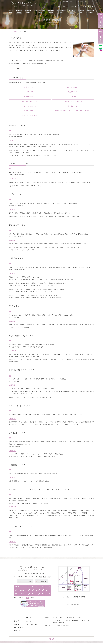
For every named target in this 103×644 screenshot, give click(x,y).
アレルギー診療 (58, 618)
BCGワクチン (73, 97)
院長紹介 (28, 11)
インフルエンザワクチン (30, 116)
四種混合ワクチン (30, 97)
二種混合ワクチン (30, 111)
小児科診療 (57, 620)
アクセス (72, 11)
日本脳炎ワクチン (73, 106)
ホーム (11, 11)
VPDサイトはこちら (17, 68)
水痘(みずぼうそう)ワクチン (73, 102)
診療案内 (51, 11)
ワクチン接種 (66, 620)
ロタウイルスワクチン (73, 87)
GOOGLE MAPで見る (74, 604)
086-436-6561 (24, 577)
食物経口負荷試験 (59, 623)
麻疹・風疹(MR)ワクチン (30, 102)
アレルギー (57, 626)
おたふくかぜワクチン (30, 106)
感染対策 (19, 12)
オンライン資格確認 (32, 625)
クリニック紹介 (39, 11)
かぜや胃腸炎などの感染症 (73, 618)
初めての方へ (61, 11)
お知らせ (81, 11)
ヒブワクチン (30, 92)
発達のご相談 (85, 620)
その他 (68, 626)
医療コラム (91, 11)
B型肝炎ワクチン (30, 87)
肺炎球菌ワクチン (73, 92)
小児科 (63, 626)
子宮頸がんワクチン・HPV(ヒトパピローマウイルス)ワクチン (73, 111)
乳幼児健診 (76, 620)
